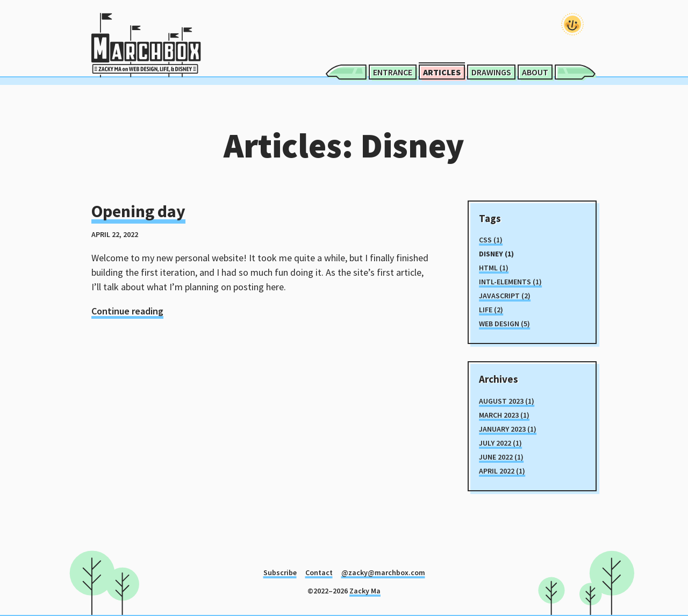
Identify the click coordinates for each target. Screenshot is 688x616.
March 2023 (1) (504, 415)
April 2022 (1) (502, 471)
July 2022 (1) (500, 443)
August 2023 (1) (507, 401)
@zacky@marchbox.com (383, 572)
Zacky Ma (365, 591)
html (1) (494, 268)
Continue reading (127, 311)
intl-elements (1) (510, 282)
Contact (319, 572)
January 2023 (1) (508, 429)
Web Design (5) (504, 324)
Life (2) (491, 310)
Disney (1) (496, 254)
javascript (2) (505, 296)
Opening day (138, 211)
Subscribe (280, 572)
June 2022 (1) (501, 457)
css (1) (491, 240)
